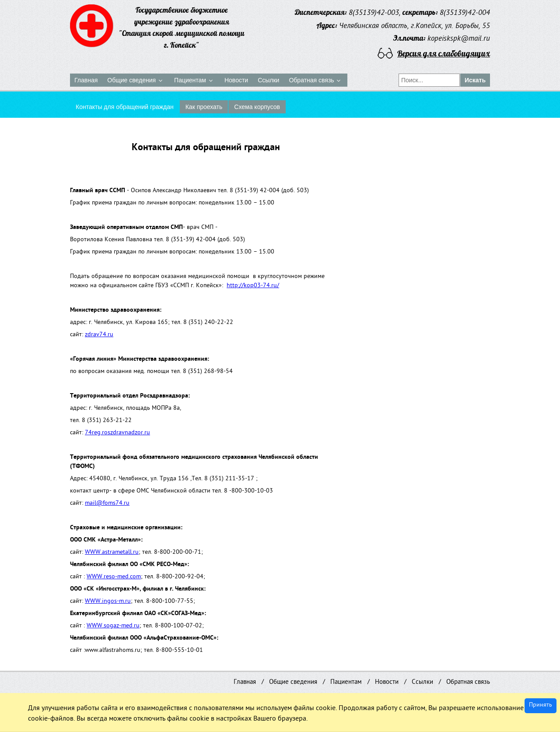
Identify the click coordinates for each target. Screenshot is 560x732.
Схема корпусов (257, 107)
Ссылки (422, 683)
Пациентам (346, 683)
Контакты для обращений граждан (125, 107)
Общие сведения (293, 683)
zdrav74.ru (99, 335)
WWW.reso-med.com (114, 577)
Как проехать (204, 107)
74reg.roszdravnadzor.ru (117, 433)
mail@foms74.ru (107, 504)
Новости (387, 683)
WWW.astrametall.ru (112, 553)
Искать (475, 80)
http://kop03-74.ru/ (253, 286)
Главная (245, 683)
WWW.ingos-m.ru (108, 602)
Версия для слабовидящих (444, 53)
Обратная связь (468, 683)
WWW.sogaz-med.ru (113, 626)
